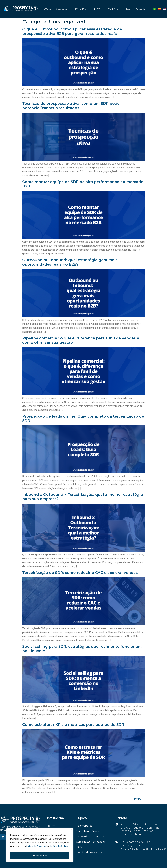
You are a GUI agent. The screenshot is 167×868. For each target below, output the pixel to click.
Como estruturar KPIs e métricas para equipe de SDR (73, 725)
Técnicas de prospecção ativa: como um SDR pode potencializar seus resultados (71, 106)
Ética (99, 9)
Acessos (142, 9)
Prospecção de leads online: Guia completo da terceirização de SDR (83, 418)
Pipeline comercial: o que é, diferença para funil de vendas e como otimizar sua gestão (81, 340)
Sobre (47, 9)
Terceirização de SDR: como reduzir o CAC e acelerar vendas (80, 573)
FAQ (128, 9)
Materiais (82, 9)
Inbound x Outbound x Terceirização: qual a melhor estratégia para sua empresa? (83, 497)
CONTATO (115, 9)
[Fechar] (71, 831)
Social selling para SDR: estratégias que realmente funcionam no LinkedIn (82, 649)
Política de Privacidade (37, 848)
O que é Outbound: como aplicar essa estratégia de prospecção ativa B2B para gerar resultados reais (72, 31)
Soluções (63, 9)
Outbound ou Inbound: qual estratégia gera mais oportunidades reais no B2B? (70, 262)
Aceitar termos (40, 855)
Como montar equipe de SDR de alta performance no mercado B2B (83, 184)
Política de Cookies (59, 848)
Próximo (139, 799)
